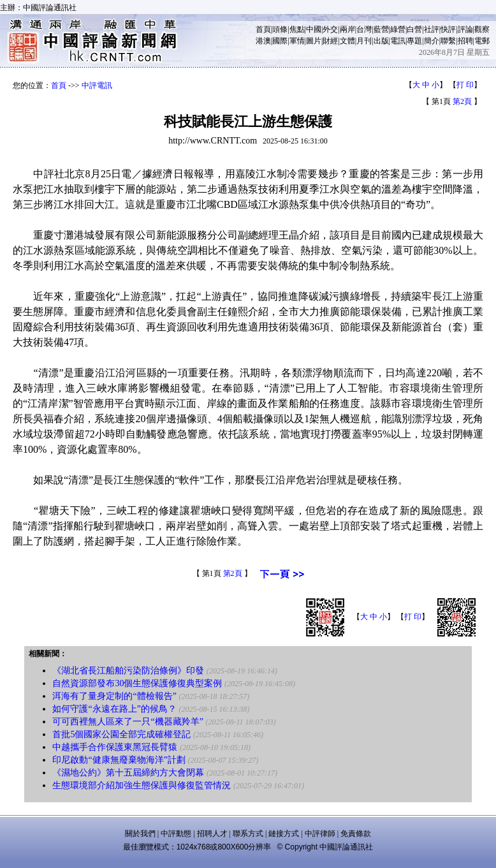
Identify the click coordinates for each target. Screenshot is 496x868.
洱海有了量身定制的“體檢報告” (114, 696)
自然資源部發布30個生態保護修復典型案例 (137, 683)
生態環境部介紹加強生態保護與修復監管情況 (142, 785)
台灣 (364, 29)
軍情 (297, 41)
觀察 (482, 29)
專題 (414, 41)
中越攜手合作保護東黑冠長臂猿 (115, 747)
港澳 (263, 41)
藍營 (381, 29)
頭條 (280, 29)
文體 (347, 41)
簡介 (432, 41)
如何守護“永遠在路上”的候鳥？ (114, 709)
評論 (465, 29)
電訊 (398, 41)
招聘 (465, 41)
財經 (330, 41)
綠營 (398, 29)
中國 (314, 29)
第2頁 (462, 101)
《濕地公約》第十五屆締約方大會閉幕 (128, 773)
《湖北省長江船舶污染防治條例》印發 (128, 671)
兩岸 (347, 29)
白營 (414, 29)
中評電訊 (97, 85)
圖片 (314, 41)
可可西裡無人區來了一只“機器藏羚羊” (128, 722)
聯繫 (448, 41)
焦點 (297, 29)
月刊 (364, 41)
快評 (448, 29)
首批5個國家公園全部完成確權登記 (121, 734)
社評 (432, 29)
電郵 (482, 41)
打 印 (465, 85)
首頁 (263, 29)
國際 (280, 41)
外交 (330, 29)
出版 (381, 41)
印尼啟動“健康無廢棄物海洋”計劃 (119, 760)
